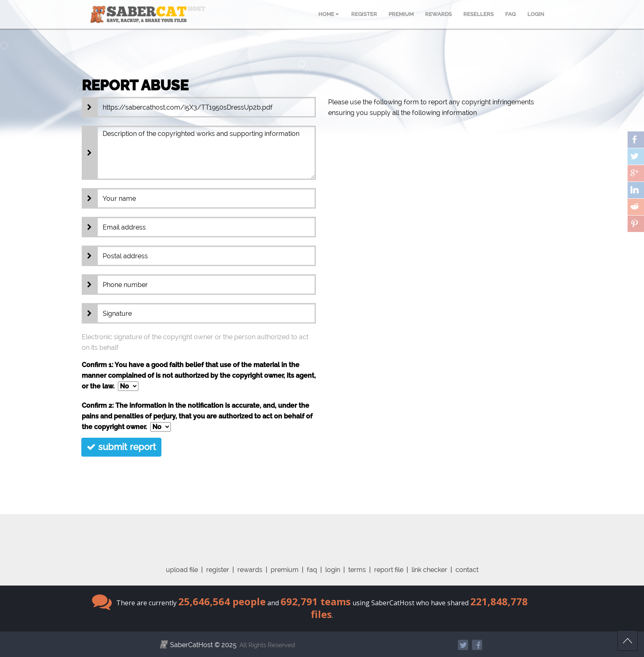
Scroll (628, 641)
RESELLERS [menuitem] (478, 14)
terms (357, 570)
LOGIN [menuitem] (536, 14)
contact (467, 570)
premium (285, 570)
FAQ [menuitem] (511, 14)
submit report (121, 447)
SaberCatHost (191, 645)
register (218, 570)
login (333, 570)
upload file (182, 570)
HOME (328, 14)
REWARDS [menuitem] (438, 14)
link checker (429, 570)
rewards (250, 570)
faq (312, 570)
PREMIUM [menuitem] (401, 14)
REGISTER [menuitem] (364, 14)
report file (389, 570)
